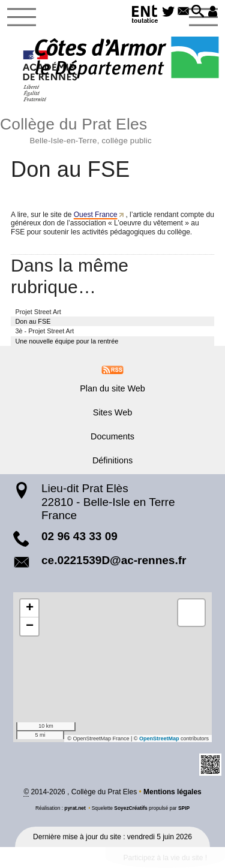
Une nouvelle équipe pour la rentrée (67, 341)
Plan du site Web (112, 388)
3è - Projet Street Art (45, 331)
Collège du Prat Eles (112, 129)
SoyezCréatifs (130, 808)
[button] (198, 12)
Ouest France (96, 215)
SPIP (184, 808)
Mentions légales (172, 792)
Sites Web (112, 412)
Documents (112, 436)
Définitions (112, 460)
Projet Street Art (38, 312)
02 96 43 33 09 (79, 536)
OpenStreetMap (159, 739)
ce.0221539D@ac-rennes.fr (114, 560)
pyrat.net (75, 808)
